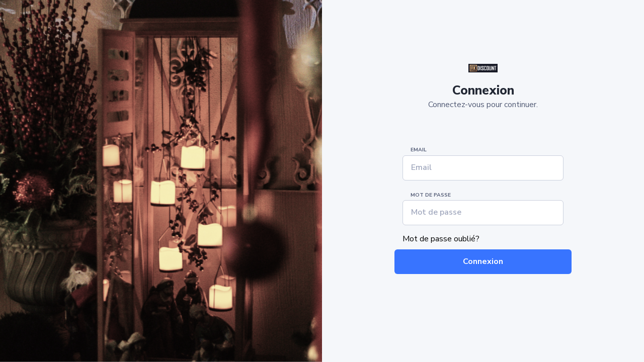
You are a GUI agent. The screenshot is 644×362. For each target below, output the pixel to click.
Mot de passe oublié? (441, 239)
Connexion (483, 261)
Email (419, 150)
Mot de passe (431, 195)
